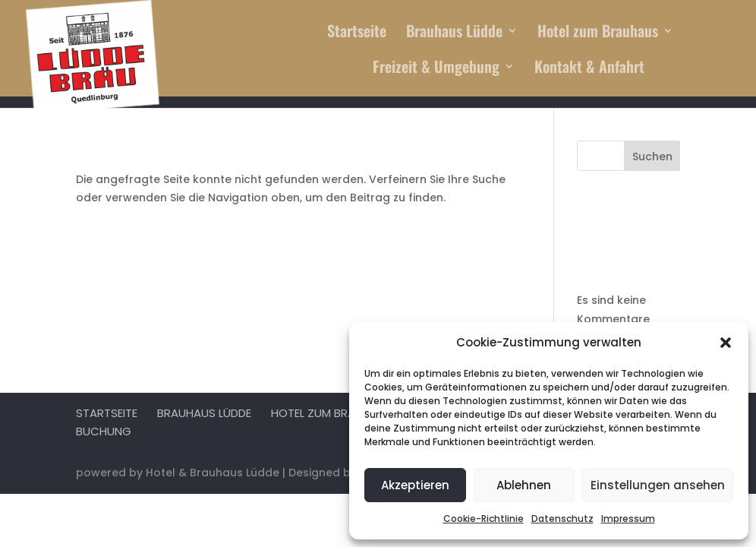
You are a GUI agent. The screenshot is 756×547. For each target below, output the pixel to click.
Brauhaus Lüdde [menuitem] (454, 33)
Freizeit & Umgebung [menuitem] (436, 69)
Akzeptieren (415, 485)
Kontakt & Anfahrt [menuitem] (589, 69)
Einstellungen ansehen (658, 485)
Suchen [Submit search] (652, 157)
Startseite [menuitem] (357, 33)
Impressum (628, 519)
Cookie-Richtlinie (484, 519)
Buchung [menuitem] (104, 431)
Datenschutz (562, 519)
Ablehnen (524, 485)
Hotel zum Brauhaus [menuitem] (598, 33)
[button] (726, 343)
